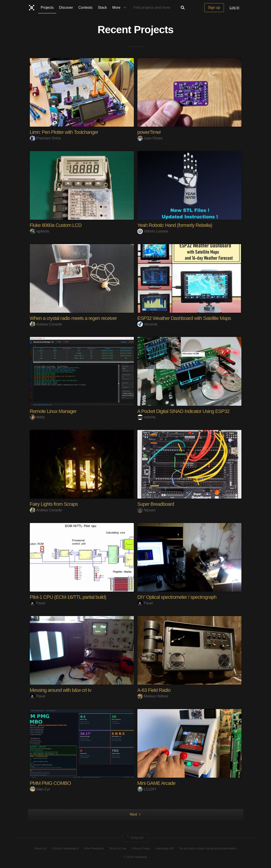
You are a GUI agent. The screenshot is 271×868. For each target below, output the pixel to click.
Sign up (214, 8)
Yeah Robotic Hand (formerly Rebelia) (175, 225)
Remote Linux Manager (53, 411)
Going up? (135, 838)
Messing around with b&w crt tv (61, 690)
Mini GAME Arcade (156, 783)
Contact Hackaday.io (65, 848)
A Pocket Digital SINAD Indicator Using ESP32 (183, 411)
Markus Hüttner (153, 696)
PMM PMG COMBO (50, 783)
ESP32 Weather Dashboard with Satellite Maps (184, 318)
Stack (102, 8)
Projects (47, 8)
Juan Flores (150, 138)
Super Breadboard (156, 504)
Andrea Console (46, 324)
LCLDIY (147, 789)
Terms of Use (118, 848)
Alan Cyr (40, 789)
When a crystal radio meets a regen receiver (73, 318)
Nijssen (146, 510)
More (120, 8)
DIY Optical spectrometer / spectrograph (177, 597)
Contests (86, 8)
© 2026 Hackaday (136, 857)
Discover (66, 8)
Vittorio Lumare (153, 231)
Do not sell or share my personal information (208, 848)
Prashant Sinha (45, 138)
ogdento (40, 231)
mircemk (147, 324)
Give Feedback (94, 848)
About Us (40, 848)
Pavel (38, 603)
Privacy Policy (141, 848)
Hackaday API (165, 848)
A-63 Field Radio (154, 690)
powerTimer (149, 132)
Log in (234, 8)
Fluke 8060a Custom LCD (56, 225)
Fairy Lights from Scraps (54, 504)
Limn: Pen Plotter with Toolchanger (64, 132)
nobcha (147, 417)
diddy (37, 417)
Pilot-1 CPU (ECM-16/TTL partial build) (68, 597)
